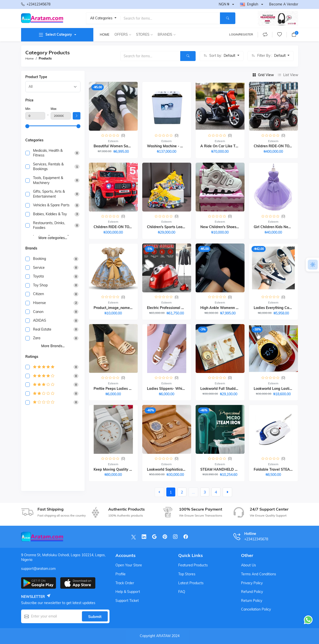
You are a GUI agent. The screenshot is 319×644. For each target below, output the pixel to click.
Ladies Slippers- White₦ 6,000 (172, 389)
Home (105, 34)
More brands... (53, 346)
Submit (95, 616)
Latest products (191, 583)
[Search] (228, 18)
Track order (125, 583)
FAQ (182, 592)
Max (53, 109)
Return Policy (252, 601)
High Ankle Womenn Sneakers (226, 308)
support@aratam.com (38, 569)
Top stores (187, 574)
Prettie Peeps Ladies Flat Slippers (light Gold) (132, 389)
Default (230, 56)
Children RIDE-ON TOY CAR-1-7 (280, 146)
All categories (102, 18)
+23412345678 (36, 4)
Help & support (128, 592)
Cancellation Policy (256, 609)
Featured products (193, 565)
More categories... (53, 238)
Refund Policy (252, 592)
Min (28, 109)
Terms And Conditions (259, 574)
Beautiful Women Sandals (115, 146)
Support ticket (127, 601)
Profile (121, 574)
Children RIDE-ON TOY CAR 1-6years (125, 227)
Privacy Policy (252, 583)
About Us (248, 565)
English (249, 4)
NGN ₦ (224, 4)
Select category (55, 35)
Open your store (129, 565)
